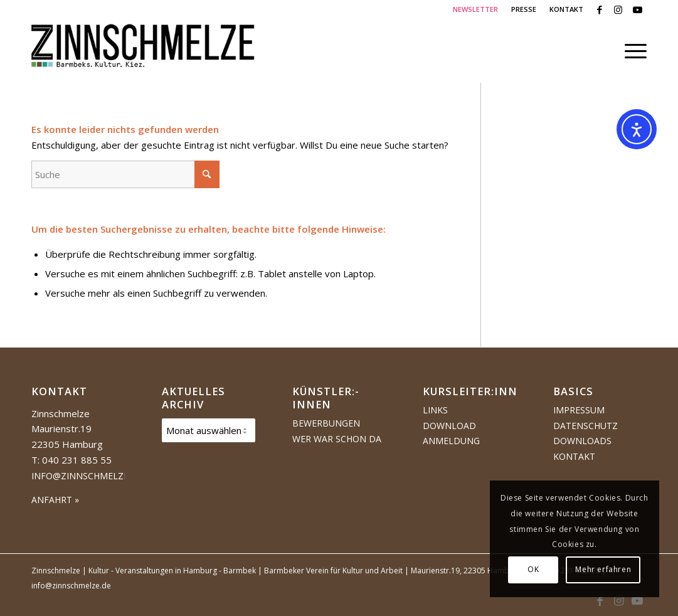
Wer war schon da (337, 439)
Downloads (582, 441)
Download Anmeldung (451, 433)
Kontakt (574, 456)
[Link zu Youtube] (637, 9)
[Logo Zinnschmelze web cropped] (143, 51)
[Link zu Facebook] (599, 9)
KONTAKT (566, 9)
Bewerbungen (326, 423)
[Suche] (125, 174)
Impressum (579, 410)
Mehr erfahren (603, 569)
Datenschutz (585, 426)
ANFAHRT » (55, 500)
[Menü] (632, 51)
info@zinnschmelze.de (87, 476)
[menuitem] (476, 9)
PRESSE (524, 9)
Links (435, 410)
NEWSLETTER (475, 9)
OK (533, 569)
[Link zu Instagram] (618, 9)
